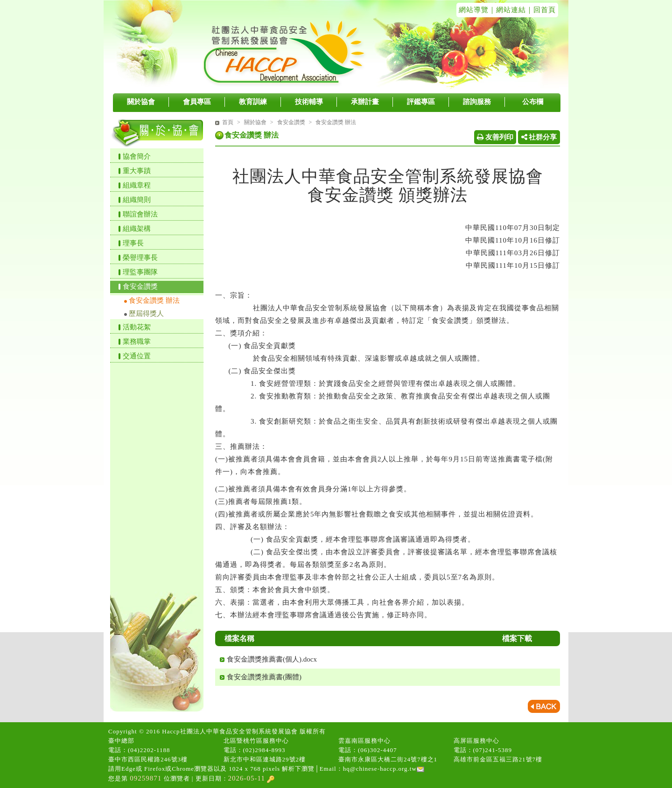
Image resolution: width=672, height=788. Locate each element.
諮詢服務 (477, 102)
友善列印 (495, 137)
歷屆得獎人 (146, 314)
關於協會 (141, 102)
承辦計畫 (365, 102)
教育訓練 (253, 102)
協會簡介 (137, 156)
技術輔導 (309, 102)
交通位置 (137, 356)
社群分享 (539, 137)
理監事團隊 (140, 272)
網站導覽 (474, 10)
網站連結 (511, 10)
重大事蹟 (137, 171)
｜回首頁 (541, 10)
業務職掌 (137, 342)
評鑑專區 (421, 102)
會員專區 (197, 102)
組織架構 (137, 229)
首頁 (228, 122)
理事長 (133, 243)
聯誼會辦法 (140, 214)
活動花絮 (137, 327)
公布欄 (533, 102)
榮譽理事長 (140, 258)
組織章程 (137, 185)
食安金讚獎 (140, 286)
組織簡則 (137, 200)
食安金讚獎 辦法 (154, 300)
